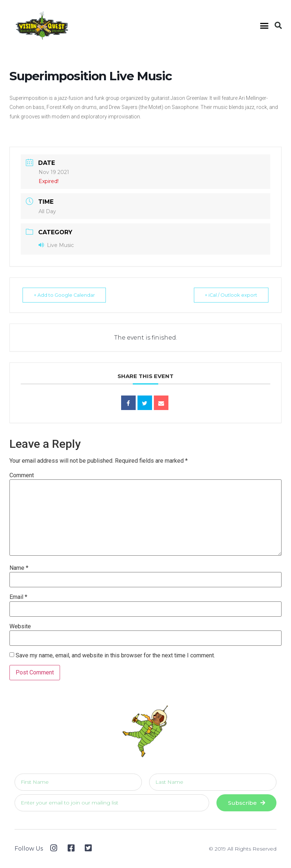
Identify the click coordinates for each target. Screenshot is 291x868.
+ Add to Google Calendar (66, 295)
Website (20, 626)
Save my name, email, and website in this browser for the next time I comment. (115, 656)
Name (19, 568)
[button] (264, 25)
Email (18, 597)
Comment (22, 475)
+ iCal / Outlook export (229, 295)
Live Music (56, 245)
